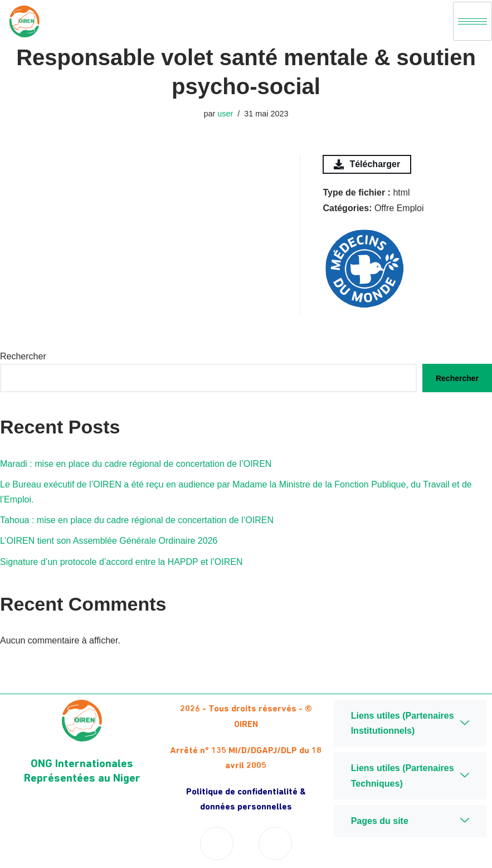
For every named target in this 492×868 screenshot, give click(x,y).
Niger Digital (410, 855)
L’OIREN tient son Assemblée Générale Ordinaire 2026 (109, 541)
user (225, 114)
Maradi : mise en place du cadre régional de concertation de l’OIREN (136, 464)
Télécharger (367, 164)
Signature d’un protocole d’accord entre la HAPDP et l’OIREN (121, 562)
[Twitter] (275, 843)
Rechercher (23, 356)
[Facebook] (217, 843)
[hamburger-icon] (472, 21)
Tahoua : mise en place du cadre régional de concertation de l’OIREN (137, 520)
